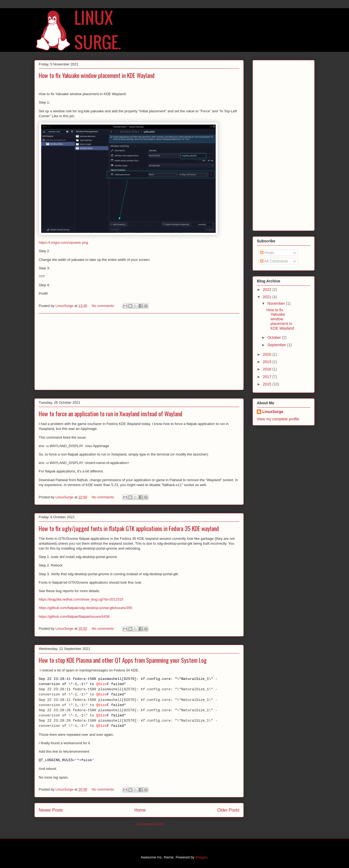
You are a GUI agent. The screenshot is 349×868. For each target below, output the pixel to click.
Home (140, 810)
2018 (268, 369)
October (275, 337)
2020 (268, 354)
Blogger (201, 857)
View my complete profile (278, 419)
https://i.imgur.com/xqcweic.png (63, 242)
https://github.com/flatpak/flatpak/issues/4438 (74, 617)
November (276, 303)
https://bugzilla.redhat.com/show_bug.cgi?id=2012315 (81, 599)
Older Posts (228, 810)
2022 (268, 290)
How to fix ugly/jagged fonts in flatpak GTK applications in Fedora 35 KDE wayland (129, 528)
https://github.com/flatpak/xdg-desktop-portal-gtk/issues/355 (85, 608)
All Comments (274, 261)
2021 (268, 297)
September (277, 345)
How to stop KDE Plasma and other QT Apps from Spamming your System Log (123, 660)
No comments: (103, 306)
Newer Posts (51, 810)
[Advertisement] (139, 352)
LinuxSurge (273, 412)
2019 (268, 362)
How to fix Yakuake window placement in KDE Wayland (97, 75)
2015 (268, 384)
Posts (267, 253)
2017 (268, 377)
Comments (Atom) (150, 824)
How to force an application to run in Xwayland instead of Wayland (111, 414)
